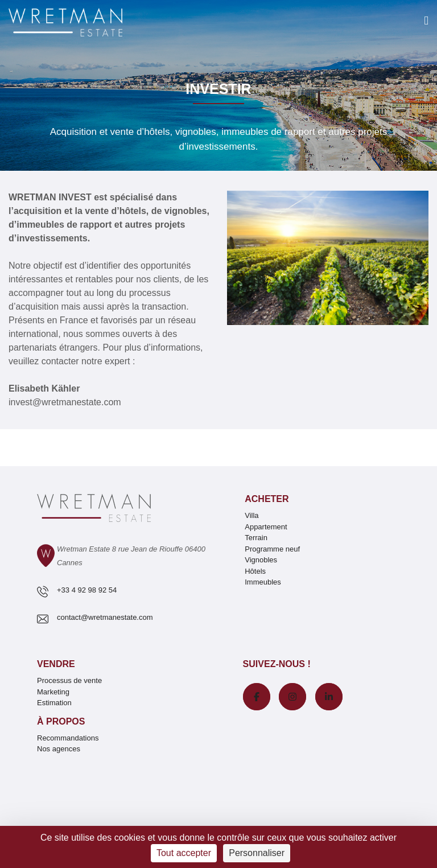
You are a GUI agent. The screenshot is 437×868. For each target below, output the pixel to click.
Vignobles (261, 560)
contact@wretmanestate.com (105, 617)
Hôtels (255, 571)
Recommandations (68, 738)
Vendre (56, 664)
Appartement (266, 527)
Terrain (256, 538)
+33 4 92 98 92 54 (87, 590)
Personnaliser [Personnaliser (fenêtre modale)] (257, 853)
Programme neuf (272, 549)
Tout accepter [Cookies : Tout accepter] (184, 853)
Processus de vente (69, 680)
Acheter (267, 499)
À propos (61, 721)
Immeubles (263, 582)
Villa (252, 515)
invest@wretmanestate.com (65, 402)
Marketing (53, 692)
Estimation (54, 703)
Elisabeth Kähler (44, 388)
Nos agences (59, 749)
